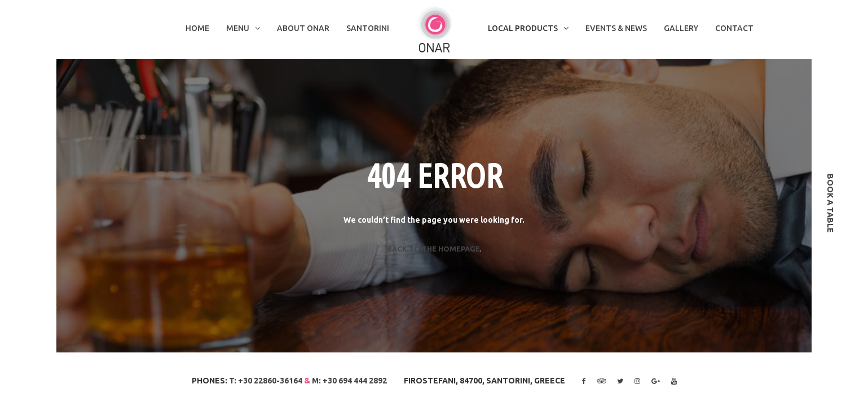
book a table (830, 203)
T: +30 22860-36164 (266, 381)
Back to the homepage (433, 249)
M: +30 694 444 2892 (349, 381)
